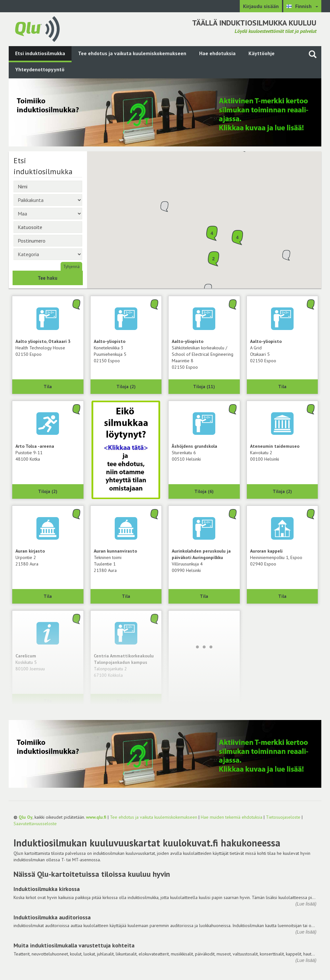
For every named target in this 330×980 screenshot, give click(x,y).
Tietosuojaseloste (283, 817)
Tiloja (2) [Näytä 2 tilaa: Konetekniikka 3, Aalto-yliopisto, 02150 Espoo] (126, 386)
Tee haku (48, 278)
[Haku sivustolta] (313, 54)
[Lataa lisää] (204, 647)
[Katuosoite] (48, 227)
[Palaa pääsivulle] (37, 28)
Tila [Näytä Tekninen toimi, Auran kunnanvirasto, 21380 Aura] (126, 596)
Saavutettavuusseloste (35, 824)
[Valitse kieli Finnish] (302, 6)
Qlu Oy (26, 817)
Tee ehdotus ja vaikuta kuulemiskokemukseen (132, 53)
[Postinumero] (48, 241)
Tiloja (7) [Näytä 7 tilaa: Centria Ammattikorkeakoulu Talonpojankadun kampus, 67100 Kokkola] (126, 701)
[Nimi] (48, 186)
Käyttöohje (262, 53)
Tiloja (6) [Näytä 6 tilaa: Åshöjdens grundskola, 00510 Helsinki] (204, 491)
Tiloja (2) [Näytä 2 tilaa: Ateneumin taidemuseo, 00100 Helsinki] (282, 491)
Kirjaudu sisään (261, 6)
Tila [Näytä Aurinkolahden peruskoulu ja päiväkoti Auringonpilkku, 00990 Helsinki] (204, 596)
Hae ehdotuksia (217, 53)
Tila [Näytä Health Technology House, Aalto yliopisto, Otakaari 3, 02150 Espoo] (48, 386)
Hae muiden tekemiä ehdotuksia (232, 817)
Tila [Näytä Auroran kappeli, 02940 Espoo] (282, 596)
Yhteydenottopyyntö (40, 69)
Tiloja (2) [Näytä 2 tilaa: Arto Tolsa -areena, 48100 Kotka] (48, 491)
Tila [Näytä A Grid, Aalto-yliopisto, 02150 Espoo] (282, 386)
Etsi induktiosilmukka (40, 53)
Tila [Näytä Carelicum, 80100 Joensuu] (48, 701)
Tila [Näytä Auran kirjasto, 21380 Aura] (48, 596)
